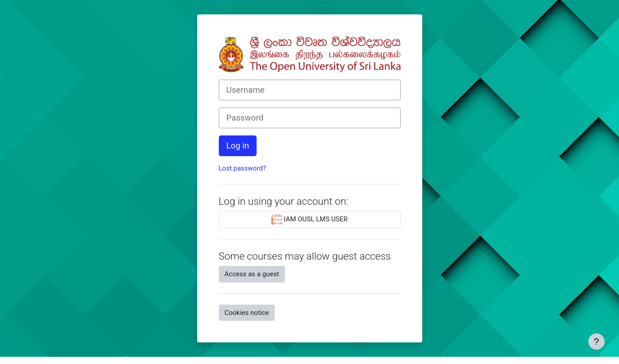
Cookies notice (247, 313)
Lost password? (242, 168)
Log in (238, 146)
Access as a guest (252, 274)
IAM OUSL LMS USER (310, 220)
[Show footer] (596, 342)
